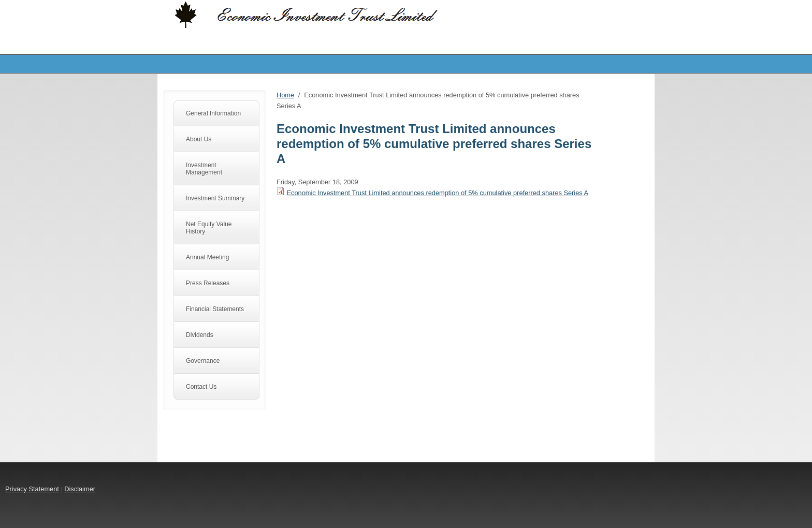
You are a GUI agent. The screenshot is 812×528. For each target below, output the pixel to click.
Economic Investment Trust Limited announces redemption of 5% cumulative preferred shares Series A (438, 193)
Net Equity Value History (209, 228)
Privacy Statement (32, 489)
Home (285, 95)
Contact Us (201, 387)
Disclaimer (80, 489)
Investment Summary (215, 198)
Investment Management (204, 169)
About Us (199, 139)
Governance (203, 361)
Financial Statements (215, 309)
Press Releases (208, 283)
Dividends (200, 335)
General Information (213, 113)
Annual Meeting (207, 257)
